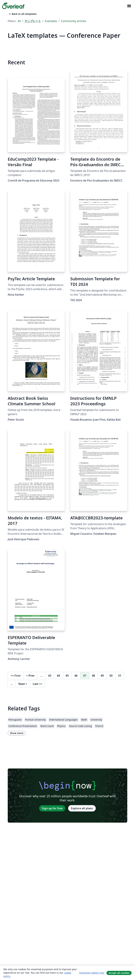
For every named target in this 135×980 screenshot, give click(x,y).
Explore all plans (82, 808)
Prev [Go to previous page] (30, 676)
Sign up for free (52, 808)
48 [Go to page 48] (93, 676)
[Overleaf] (13, 6)
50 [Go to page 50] (111, 676)
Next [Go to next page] (23, 684)
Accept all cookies (119, 973)
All (19, 21)
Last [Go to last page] (38, 684)
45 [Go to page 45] (67, 676)
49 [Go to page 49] (102, 676)
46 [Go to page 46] (76, 676)
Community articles (74, 21)
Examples (51, 21)
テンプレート (33, 21)
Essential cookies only (92, 973)
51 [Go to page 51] (120, 676)
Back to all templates (22, 14)
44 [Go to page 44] (58, 676)
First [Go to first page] (16, 676)
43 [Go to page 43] (50, 676)
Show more (17, 733)
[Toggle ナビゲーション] (129, 6)
